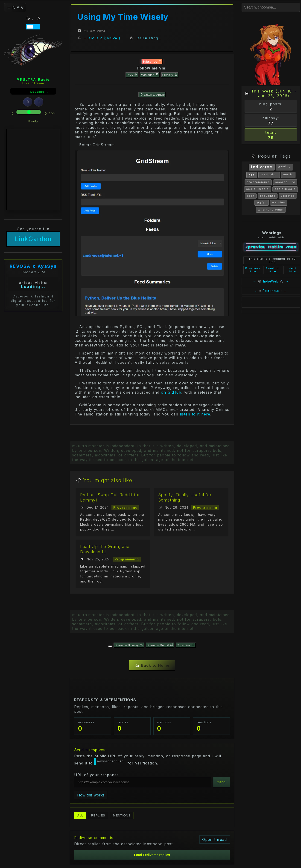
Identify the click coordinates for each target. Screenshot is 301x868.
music (288, 174)
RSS (132, 75)
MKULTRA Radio (33, 80)
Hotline (276, 247)
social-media (258, 189)
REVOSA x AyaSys (33, 267)
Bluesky (170, 75)
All (80, 815)
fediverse (262, 167)
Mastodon (150, 75)
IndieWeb (271, 281)
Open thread (215, 839)
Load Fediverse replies (152, 855)
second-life (285, 182)
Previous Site (253, 270)
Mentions (122, 815)
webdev (279, 202)
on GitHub (171, 392)
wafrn (262, 203)
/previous (255, 247)
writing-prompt (271, 210)
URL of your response (96, 775)
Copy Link (186, 645)
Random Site (273, 270)
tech (251, 196)
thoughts (268, 196)
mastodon (269, 174)
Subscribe (152, 62)
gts (252, 175)
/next (292, 247)
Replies (98, 815)
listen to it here (195, 414)
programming (258, 182)
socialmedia (285, 189)
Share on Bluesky (129, 645)
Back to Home (152, 665)
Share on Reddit (160, 645)
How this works (91, 795)
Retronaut (271, 291)
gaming (284, 166)
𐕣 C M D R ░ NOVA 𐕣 (102, 38)
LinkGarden (33, 240)
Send (221, 782)
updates (288, 196)
